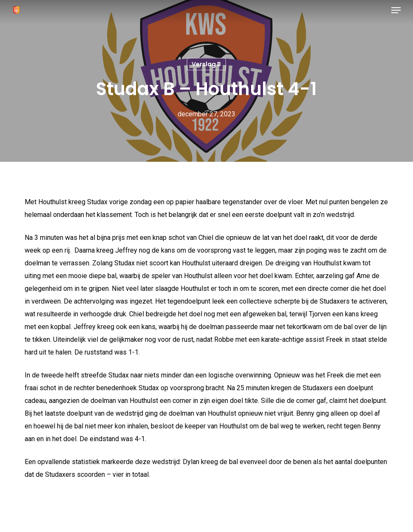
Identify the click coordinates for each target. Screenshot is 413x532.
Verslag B (206, 64)
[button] (396, 10)
